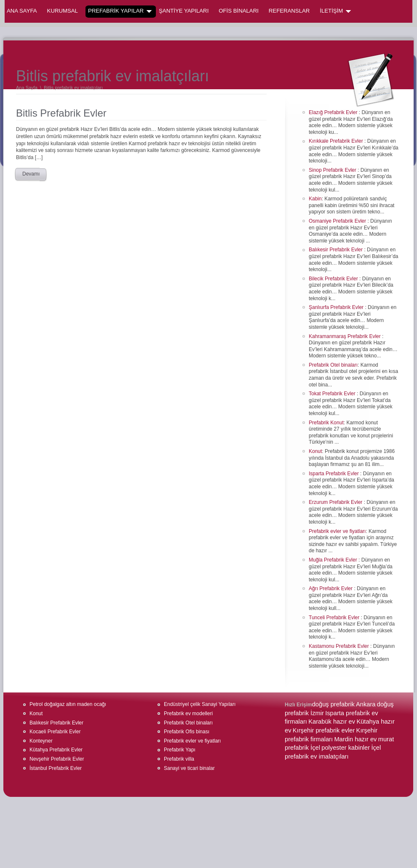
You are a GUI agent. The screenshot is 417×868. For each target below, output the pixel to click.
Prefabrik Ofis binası (187, 732)
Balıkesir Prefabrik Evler (336, 250)
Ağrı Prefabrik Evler (331, 588)
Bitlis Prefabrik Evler (61, 113)
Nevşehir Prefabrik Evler (57, 759)
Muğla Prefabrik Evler (334, 560)
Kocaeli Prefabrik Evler (55, 732)
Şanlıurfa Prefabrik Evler (337, 307)
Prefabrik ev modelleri (188, 714)
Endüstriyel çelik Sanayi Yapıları (200, 704)
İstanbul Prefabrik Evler (56, 768)
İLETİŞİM (335, 11)
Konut (315, 451)
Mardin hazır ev (355, 739)
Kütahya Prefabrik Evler (56, 750)
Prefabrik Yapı (180, 750)
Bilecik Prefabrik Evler (334, 279)
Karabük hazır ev (332, 722)
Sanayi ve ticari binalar (189, 768)
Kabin (315, 199)
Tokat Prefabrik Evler (333, 394)
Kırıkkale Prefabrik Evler (337, 141)
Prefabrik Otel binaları (333, 365)
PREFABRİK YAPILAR (120, 11)
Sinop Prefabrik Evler (333, 170)
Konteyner (41, 741)
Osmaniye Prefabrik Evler (338, 221)
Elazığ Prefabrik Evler (334, 112)
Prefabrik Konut (326, 423)
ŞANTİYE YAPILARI (184, 11)
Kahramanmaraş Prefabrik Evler (345, 336)
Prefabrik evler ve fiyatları (337, 531)
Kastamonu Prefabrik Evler (339, 646)
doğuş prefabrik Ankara (344, 704)
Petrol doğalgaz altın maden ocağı (68, 704)
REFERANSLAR (289, 11)
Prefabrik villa (179, 759)
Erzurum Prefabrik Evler (336, 502)
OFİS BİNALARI (239, 11)
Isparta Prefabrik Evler (334, 474)
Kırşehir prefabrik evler (324, 730)
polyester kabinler (346, 748)
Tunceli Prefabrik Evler (335, 618)
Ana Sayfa (22, 11)
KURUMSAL (63, 11)
